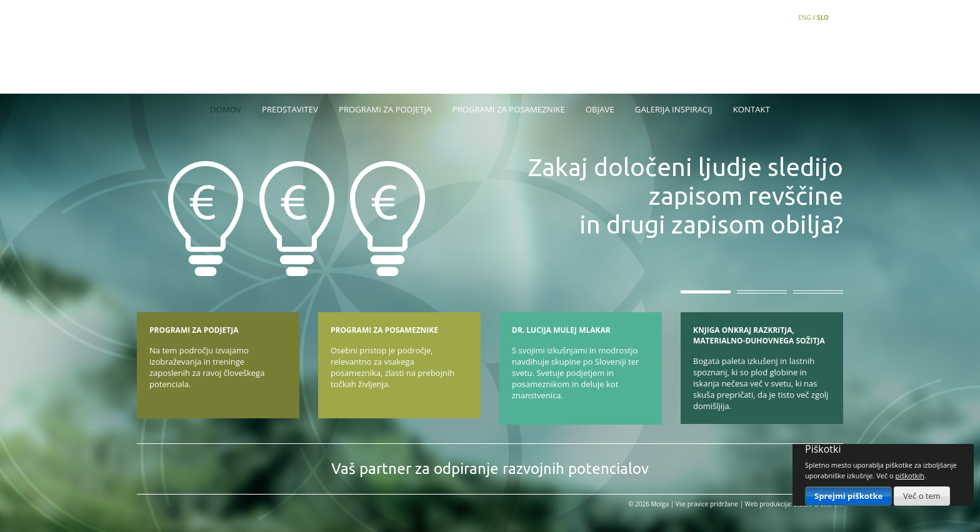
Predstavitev (290, 109)
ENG (804, 17)
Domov (226, 109)
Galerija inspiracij (674, 109)
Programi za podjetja (385, 109)
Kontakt (752, 109)
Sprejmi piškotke (848, 496)
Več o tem (922, 496)
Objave (600, 109)
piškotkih (910, 475)
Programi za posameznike (509, 109)
